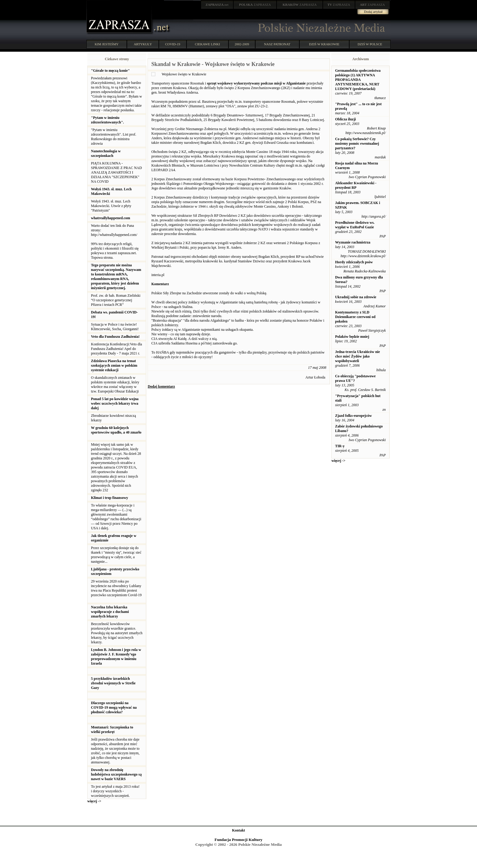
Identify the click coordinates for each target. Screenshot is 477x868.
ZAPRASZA (255, 5)
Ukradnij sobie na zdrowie (355, 297)
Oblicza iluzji (345, 119)
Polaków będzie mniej (352, 337)
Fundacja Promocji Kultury (238, 840)
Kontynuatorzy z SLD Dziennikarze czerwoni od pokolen (355, 317)
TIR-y (340, 446)
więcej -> (94, 801)
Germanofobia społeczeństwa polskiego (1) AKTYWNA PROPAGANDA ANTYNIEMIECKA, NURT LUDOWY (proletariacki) (358, 80)
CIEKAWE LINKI (208, 44)
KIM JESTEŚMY (107, 44)
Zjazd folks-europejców (353, 416)
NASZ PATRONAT (277, 44)
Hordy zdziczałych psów (354, 262)
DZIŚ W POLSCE (370, 44)
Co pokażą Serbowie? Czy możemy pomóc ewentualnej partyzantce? (357, 144)
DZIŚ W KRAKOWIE (324, 44)
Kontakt (239, 830)
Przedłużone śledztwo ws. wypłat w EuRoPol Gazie (355, 225)
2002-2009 (242, 44)
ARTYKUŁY (143, 44)
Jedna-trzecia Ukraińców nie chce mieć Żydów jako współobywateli (357, 356)
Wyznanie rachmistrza (353, 242)
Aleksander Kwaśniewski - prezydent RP (356, 185)
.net (217, 5)
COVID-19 (173, 44)
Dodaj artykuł (373, 12)
